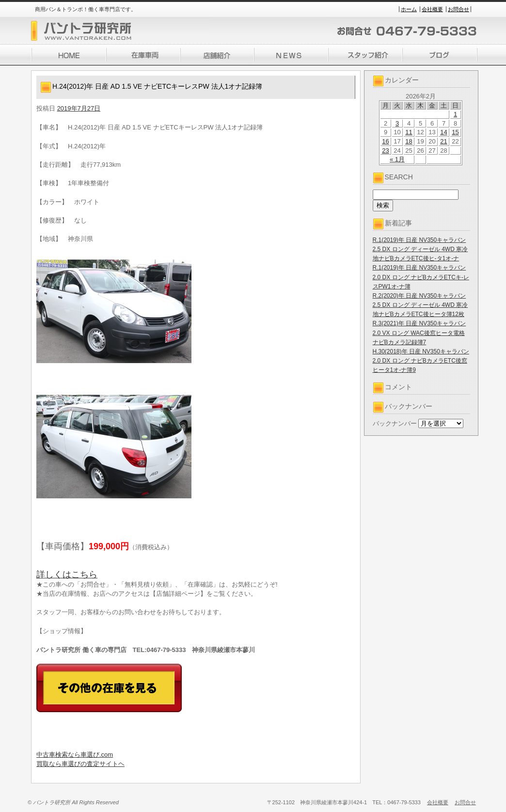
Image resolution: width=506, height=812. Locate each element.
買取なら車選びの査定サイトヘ (80, 764)
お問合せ (459, 9)
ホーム (409, 9)
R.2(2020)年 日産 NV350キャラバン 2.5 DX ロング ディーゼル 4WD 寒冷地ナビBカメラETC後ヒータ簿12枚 (420, 305)
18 (409, 141)
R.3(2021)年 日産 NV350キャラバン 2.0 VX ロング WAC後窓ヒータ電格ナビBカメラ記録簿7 (419, 333)
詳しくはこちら (67, 574)
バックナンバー (395, 423)
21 (443, 141)
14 (443, 132)
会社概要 (432, 9)
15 (455, 132)
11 (409, 132)
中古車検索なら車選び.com (75, 755)
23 (385, 151)
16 (385, 141)
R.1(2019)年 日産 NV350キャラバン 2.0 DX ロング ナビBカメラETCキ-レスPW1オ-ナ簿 (421, 277)
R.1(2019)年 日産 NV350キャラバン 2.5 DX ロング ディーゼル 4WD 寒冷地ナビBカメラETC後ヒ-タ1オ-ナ (420, 249)
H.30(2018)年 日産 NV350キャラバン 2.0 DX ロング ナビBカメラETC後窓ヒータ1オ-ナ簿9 (421, 361)
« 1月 (397, 159)
